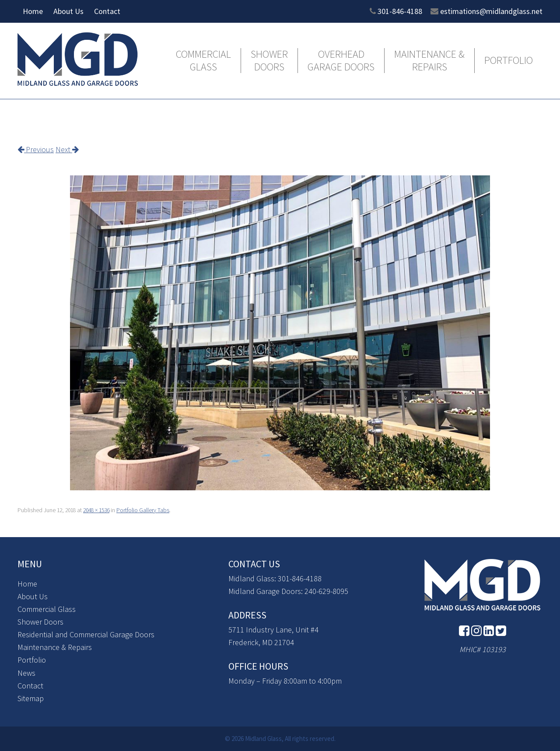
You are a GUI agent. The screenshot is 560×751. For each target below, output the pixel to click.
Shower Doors (269, 61)
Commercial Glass (203, 61)
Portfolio (509, 61)
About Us (68, 11)
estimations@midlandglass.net (491, 11)
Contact (107, 11)
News (26, 673)
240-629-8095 (326, 591)
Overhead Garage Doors (341, 61)
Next (67, 149)
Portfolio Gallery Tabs (143, 510)
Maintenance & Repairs (429, 61)
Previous (36, 149)
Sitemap (31, 698)
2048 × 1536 (96, 510)
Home (33, 11)
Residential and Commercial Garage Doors (86, 634)
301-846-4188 (400, 11)
